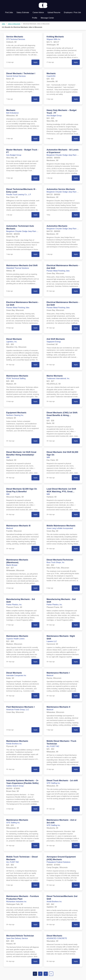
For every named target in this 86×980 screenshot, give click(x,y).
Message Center (47, 18)
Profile (35, 18)
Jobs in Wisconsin (14, 24)
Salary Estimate (23, 12)
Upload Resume (54, 12)
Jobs (3, 24)
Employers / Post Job (72, 12)
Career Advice (38, 12)
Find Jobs (9, 12)
